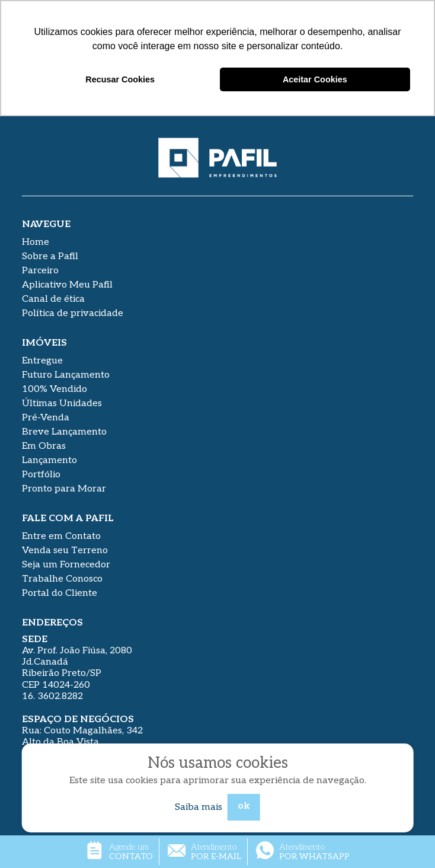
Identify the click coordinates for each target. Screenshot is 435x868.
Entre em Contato (61, 536)
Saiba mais (199, 807)
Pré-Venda (46, 418)
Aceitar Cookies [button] (315, 79)
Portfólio (41, 475)
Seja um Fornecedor (66, 565)
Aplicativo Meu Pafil (67, 285)
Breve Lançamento (64, 432)
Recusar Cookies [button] (120, 79)
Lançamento (49, 460)
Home (36, 242)
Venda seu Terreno (65, 551)
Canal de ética (53, 299)
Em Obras (44, 446)
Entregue (42, 361)
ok (244, 806)
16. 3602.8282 (52, 696)
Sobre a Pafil (50, 256)
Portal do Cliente (60, 593)
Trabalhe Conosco (62, 579)
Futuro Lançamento (66, 375)
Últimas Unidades (62, 403)
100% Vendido (55, 389)
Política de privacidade (73, 313)
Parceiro (40, 271)
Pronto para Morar (64, 489)
